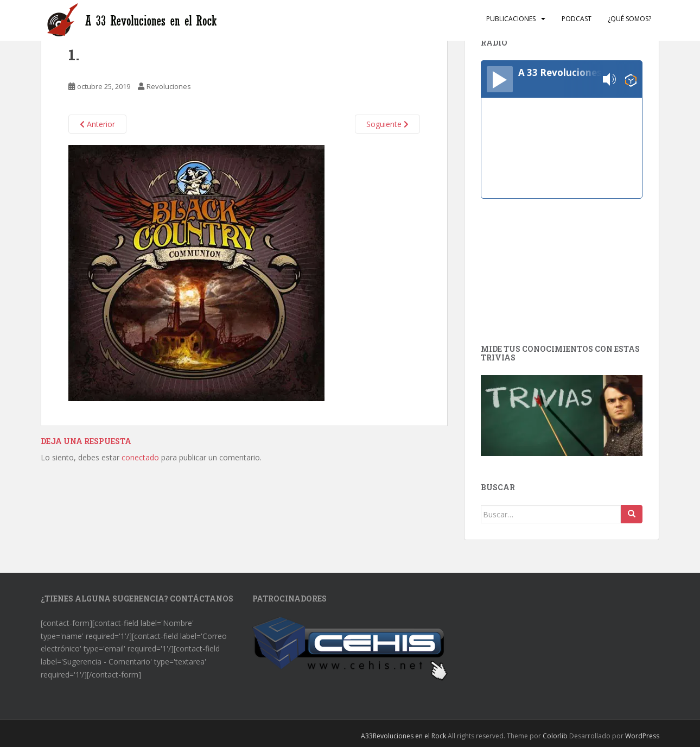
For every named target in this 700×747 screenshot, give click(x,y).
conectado (140, 457)
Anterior (97, 124)
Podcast (577, 19)
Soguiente (387, 124)
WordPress (642, 736)
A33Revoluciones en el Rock (403, 736)
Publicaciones (511, 19)
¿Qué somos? (629, 19)
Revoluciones (169, 86)
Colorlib (555, 736)
